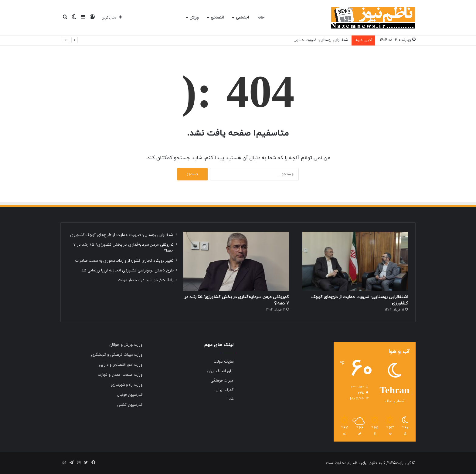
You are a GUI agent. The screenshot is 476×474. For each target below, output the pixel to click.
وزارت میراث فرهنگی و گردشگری (117, 355)
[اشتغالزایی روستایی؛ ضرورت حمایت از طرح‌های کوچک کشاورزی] (355, 261)
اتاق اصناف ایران (220, 371)
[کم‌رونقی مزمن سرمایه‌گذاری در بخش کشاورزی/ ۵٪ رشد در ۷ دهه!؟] (236, 261)
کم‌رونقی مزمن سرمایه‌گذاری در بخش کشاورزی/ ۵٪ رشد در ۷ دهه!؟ (124, 248)
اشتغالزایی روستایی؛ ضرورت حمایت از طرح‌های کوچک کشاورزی (122, 235)
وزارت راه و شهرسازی (127, 385)
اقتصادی (217, 18)
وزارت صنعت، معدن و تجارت (120, 375)
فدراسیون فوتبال (130, 395)
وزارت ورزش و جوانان (126, 345)
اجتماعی (242, 18)
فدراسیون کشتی (130, 405)
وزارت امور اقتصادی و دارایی (121, 365)
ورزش (194, 18)
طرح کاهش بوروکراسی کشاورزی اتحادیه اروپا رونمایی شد (127, 271)
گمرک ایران (224, 390)
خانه (261, 18)
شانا (230, 399)
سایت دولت (223, 362)
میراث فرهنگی (222, 381)
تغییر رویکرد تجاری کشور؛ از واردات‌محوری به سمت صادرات (124, 261)
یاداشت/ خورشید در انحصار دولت (146, 280)
